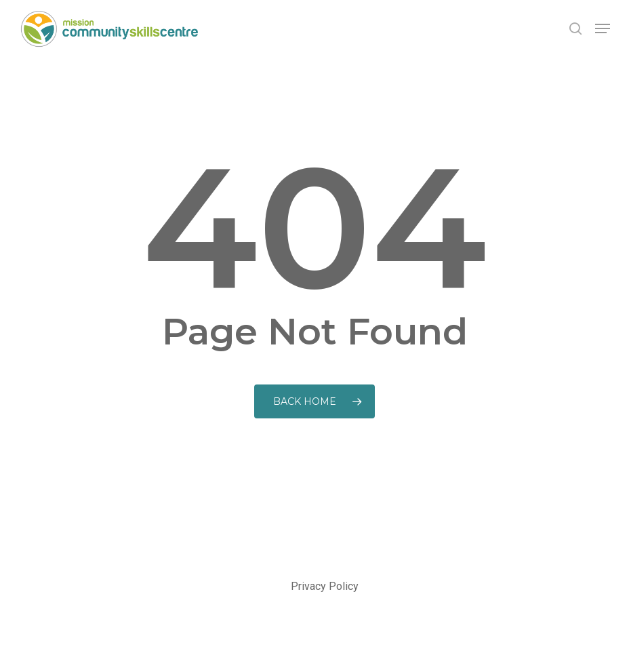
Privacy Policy (325, 586)
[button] (603, 28)
